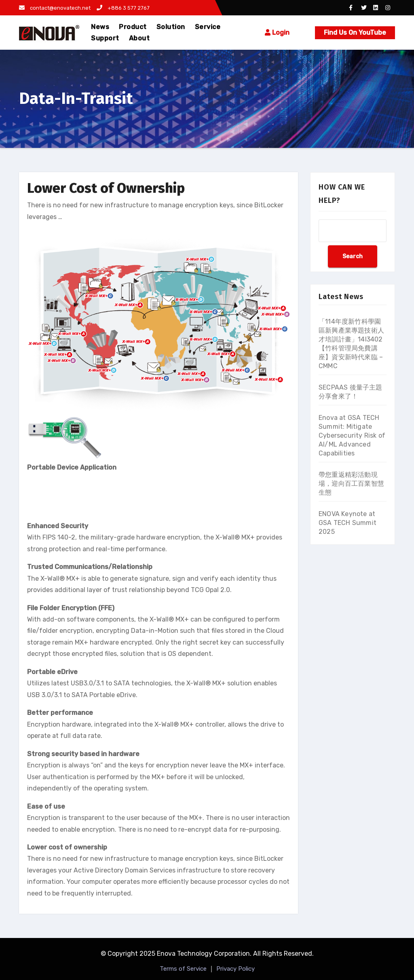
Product (133, 27)
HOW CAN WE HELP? (342, 194)
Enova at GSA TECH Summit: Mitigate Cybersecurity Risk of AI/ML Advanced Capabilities (352, 435)
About (139, 38)
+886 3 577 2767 (123, 8)
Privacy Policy (236, 969)
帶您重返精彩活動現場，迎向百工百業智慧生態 (351, 484)
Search (353, 256)
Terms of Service (183, 969)
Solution (171, 27)
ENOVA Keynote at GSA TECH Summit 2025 (347, 523)
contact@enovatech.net (55, 8)
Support (105, 38)
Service (208, 27)
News (100, 27)
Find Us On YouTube (355, 33)
